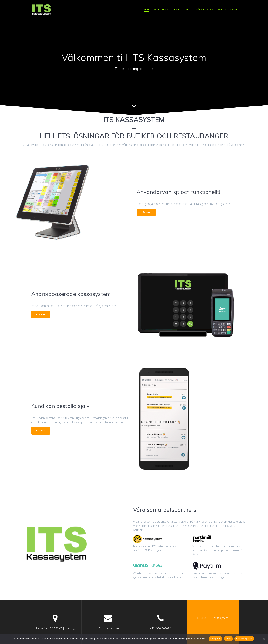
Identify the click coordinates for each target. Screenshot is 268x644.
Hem (146, 9)
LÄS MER (146, 212)
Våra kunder (205, 9)
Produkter (181, 9)
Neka (228, 639)
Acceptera (215, 639)
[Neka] (264, 639)
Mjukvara (160, 9)
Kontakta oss (227, 9)
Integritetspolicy (244, 639)
